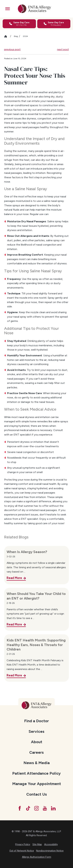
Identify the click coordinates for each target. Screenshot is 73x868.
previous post (12, 49)
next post (63, 49)
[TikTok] (28, 808)
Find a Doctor (36, 721)
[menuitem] (36, 721)
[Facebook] (20, 808)
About (37, 742)
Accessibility (51, 844)
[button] (8, 9)
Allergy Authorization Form (37, 857)
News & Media (37, 763)
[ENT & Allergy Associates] (34, 9)
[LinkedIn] (53, 808)
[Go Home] (7, 36)
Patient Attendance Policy (36, 773)
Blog (16, 36)
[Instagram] (37, 808)
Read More (14, 578)
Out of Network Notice (22, 851)
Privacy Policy (23, 844)
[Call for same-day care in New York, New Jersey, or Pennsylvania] (19, 24)
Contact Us (37, 794)
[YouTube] (45, 808)
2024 (25, 36)
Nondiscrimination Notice (50, 851)
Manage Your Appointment (37, 784)
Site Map (37, 844)
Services (36, 731)
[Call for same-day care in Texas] (54, 24)
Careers (36, 752)
